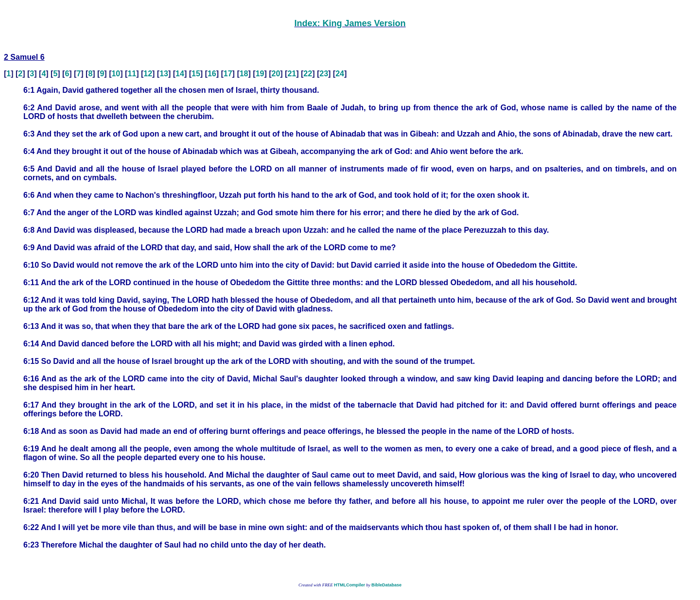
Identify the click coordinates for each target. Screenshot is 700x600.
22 (308, 74)
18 (244, 74)
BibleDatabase (386, 585)
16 (212, 74)
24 (340, 74)
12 (148, 74)
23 (324, 74)
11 (132, 74)
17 (228, 74)
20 (276, 74)
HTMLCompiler (350, 585)
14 (180, 74)
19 (260, 74)
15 (196, 74)
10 (116, 74)
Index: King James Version (350, 23)
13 (164, 74)
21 (292, 74)
